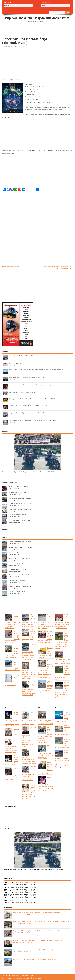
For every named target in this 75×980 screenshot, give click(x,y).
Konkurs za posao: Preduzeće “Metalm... (21, 504)
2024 (6, 886)
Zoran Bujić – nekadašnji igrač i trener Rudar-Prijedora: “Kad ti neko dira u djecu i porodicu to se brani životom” (63, 622)
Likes (6, 79)
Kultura (18, 47)
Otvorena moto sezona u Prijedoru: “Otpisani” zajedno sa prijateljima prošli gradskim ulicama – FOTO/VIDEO (29, 472)
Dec (35, 884)
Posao (13, 978)
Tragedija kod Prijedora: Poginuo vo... (20, 553)
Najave (22, 47)
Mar (13, 883)
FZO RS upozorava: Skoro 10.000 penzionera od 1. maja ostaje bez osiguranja (37, 912)
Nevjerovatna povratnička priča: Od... (20, 575)
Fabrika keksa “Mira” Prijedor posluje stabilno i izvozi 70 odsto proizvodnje (36, 959)
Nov (32, 884)
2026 (6, 883)
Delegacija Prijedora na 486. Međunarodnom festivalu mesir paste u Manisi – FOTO (29, 377)
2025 (6, 884)
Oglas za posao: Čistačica (67, 765)
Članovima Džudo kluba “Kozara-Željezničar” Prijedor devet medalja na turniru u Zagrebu (30, 356)
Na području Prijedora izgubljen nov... (20, 558)
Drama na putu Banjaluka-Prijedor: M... (21, 547)
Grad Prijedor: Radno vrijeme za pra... (20, 492)
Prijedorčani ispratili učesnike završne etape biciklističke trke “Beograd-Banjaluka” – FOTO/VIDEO (33, 420)
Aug (25, 884)
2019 (6, 894)
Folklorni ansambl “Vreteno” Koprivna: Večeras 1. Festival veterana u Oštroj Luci (28, 405)
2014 (6, 902)
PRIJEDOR (38, 817)
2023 (6, 888)
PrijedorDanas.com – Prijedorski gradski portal (38, 18)
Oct (30, 884)
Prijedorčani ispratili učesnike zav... (19, 515)
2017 (6, 897)
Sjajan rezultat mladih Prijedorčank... (20, 509)
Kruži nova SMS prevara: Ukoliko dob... (21, 487)
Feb (11, 883)
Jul (23, 884)
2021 (6, 891)
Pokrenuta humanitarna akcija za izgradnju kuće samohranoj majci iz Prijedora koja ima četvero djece (29, 774)
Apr (16, 883)
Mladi (36, 978)
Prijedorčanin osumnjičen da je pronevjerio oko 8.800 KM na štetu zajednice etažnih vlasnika (28, 674)
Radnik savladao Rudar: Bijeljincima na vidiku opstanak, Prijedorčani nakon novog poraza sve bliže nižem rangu (36, 370)
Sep (27, 884)
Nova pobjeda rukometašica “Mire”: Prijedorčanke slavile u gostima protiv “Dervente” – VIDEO (32, 399)
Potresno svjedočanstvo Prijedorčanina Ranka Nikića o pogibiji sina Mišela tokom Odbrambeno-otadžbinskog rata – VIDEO (29, 737)
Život (29, 914)
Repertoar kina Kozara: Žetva (17, 732)
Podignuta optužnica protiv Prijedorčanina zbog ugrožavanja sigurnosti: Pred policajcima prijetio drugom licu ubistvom (37, 413)
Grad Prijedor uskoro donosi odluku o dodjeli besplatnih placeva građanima (36, 950)
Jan (9, 883)
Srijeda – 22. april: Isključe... (17, 592)
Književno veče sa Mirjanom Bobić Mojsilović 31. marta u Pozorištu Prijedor (12, 749)
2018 (6, 896)
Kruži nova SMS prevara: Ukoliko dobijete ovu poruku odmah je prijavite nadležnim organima (31, 385)
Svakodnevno (19, 978)
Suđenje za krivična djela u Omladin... (20, 586)
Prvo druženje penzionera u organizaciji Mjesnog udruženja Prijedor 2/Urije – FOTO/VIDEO (41, 921)
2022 (6, 889)
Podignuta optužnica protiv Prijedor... (20, 520)
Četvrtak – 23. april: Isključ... (17, 580)
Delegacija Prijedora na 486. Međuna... (20, 498)
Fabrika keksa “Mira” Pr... (16, 564)
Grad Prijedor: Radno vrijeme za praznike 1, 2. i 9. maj (22, 392)
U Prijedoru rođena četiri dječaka (11, 266)
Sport (24, 978)
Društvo (29, 923)
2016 (6, 899)
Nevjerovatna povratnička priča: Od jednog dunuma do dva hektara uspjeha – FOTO (29, 760)
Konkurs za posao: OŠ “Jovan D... (19, 569)
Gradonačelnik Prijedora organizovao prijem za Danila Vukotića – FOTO (63, 661)
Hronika (9, 978)
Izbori (40, 978)
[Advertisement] (38, 32)
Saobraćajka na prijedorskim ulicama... (20, 542)
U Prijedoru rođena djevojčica (16, 363)
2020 (6, 892)
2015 (6, 901)
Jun (21, 884)
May (18, 884)
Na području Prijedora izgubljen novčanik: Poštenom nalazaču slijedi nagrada (36, 931)
